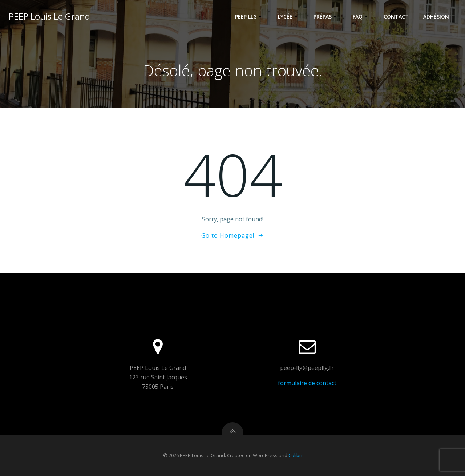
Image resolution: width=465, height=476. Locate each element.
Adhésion (436, 17)
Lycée (288, 17)
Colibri (295, 455)
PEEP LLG (249, 17)
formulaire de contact (307, 383)
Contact (396, 17)
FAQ (361, 17)
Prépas (326, 17)
